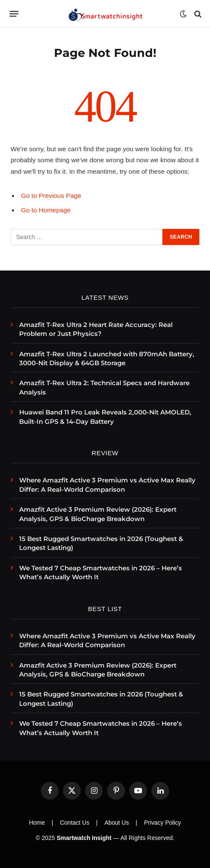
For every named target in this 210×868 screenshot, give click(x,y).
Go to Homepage (46, 210)
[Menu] (14, 14)
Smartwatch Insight (84, 838)
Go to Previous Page (51, 196)
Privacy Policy (163, 823)
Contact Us (75, 823)
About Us (117, 823)
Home (37, 823)
